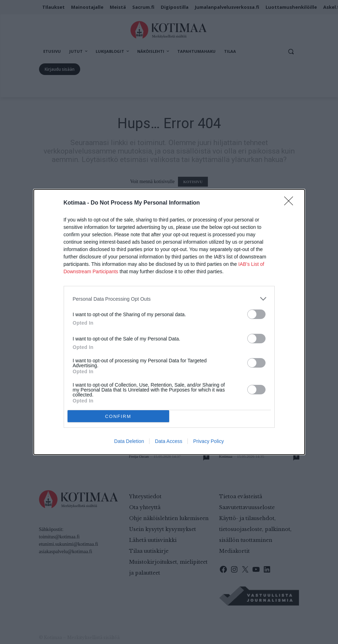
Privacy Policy (208, 441)
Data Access (168, 441)
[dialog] (169, 322)
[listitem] (169, 299)
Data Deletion (129, 441)
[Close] (291, 203)
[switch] (256, 314)
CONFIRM (118, 416)
